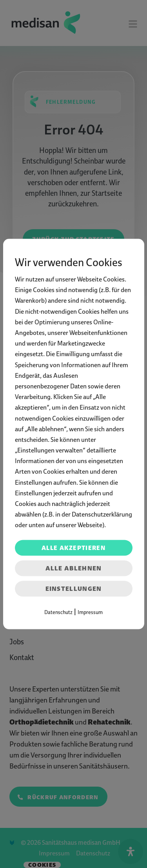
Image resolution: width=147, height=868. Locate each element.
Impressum (90, 612)
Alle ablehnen (74, 568)
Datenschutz (58, 612)
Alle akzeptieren (73, 548)
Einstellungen (74, 588)
